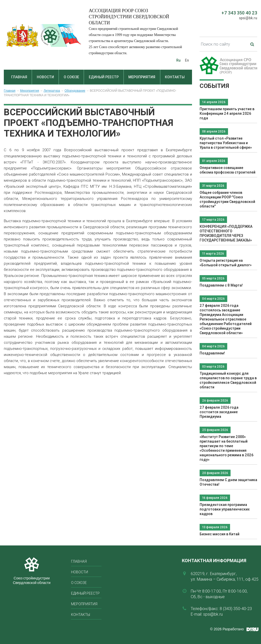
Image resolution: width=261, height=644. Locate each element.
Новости (45, 77)
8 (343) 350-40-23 (236, 609)
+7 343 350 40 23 (239, 13)
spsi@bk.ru (248, 18)
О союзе (71, 77)
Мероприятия (142, 77)
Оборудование (75, 91)
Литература (52, 91)
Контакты (175, 77)
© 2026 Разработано (227, 629)
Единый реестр (104, 77)
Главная (19, 77)
